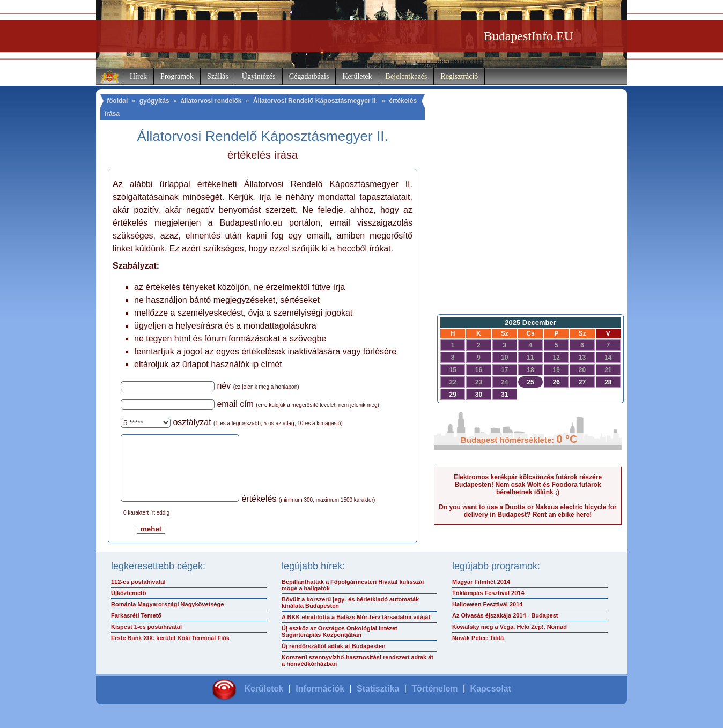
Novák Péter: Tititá (478, 651)
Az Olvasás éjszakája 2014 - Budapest (505, 628)
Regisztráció (459, 76)
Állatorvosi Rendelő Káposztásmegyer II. (315, 101)
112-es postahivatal (138, 595)
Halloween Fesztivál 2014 (487, 617)
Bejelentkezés (407, 76)
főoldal (117, 101)
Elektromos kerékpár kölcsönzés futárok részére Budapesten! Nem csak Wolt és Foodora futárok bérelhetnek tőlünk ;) (528, 485)
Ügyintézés (259, 76)
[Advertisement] (528, 223)
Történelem (434, 701)
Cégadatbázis (309, 76)
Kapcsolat (491, 701)
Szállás (218, 76)
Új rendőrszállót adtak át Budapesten (334, 659)
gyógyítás (154, 101)
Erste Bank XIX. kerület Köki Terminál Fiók (170, 651)
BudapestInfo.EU (529, 36)
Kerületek (357, 76)
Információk (320, 701)
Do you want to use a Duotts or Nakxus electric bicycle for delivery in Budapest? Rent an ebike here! (528, 511)
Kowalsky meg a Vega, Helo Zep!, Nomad (510, 640)
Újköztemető (128, 606)
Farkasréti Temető (136, 628)
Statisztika (378, 701)
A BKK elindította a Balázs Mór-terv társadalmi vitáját (356, 630)
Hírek (138, 76)
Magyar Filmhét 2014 (481, 595)
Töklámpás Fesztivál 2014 (488, 606)
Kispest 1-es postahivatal (146, 640)
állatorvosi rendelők (211, 101)
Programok (177, 76)
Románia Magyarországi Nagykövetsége (167, 617)
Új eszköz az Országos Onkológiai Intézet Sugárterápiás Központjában (340, 644)
